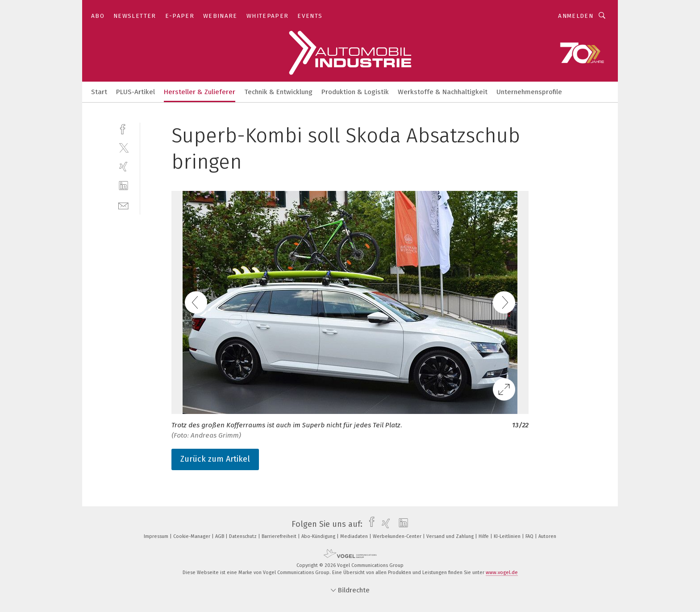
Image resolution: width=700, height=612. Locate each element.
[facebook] (123, 128)
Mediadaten (355, 536)
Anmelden (576, 16)
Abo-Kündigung (319, 536)
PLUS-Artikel (135, 92)
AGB (220, 536)
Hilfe (484, 536)
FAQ (530, 536)
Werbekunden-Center (398, 536)
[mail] (123, 205)
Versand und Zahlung (451, 536)
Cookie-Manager (192, 536)
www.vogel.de (502, 573)
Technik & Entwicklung (278, 92)
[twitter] (123, 147)
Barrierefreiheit (280, 536)
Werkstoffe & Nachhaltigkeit (443, 92)
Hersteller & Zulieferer (200, 92)
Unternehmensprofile (529, 92)
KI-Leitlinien (508, 536)
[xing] (123, 167)
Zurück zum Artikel (215, 459)
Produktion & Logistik (355, 92)
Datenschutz (244, 536)
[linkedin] (123, 186)
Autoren (547, 536)
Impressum (157, 536)
